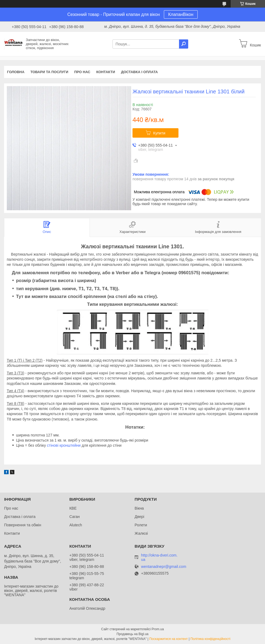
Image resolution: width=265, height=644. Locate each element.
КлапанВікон (181, 14)
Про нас (82, 72)
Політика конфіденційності (210, 639)
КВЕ (73, 508)
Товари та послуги (49, 72)
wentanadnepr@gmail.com (164, 567)
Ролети (141, 525)
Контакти (106, 72)
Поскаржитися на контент (168, 639)
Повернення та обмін (23, 525)
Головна (16, 72)
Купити (159, 133)
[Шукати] (184, 44)
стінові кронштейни (64, 445)
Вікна (139, 508)
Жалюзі (141, 533)
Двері (139, 517)
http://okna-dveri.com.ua (159, 557)
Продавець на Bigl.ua (132, 634)
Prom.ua (158, 629)
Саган (74, 517)
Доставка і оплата (139, 72)
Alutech (76, 525)
